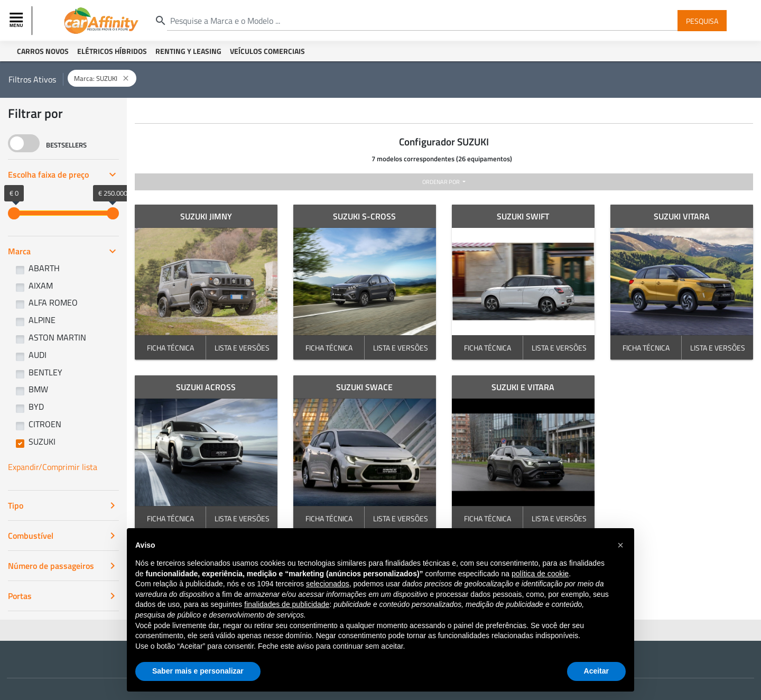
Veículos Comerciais (267, 51)
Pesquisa (702, 20)
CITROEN (45, 424)
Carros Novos (43, 51)
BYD (36, 407)
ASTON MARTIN (57, 337)
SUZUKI (42, 441)
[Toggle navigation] (17, 21)
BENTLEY (45, 372)
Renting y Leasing (188, 51)
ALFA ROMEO (53, 302)
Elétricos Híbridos (112, 51)
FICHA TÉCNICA (170, 348)
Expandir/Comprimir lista (53, 467)
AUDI (38, 355)
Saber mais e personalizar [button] (198, 671)
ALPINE (42, 320)
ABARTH (44, 268)
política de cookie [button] (540, 574)
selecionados (328, 584)
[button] (620, 545)
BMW (38, 389)
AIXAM (41, 285)
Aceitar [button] (596, 671)
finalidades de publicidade (287, 604)
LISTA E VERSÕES (242, 348)
